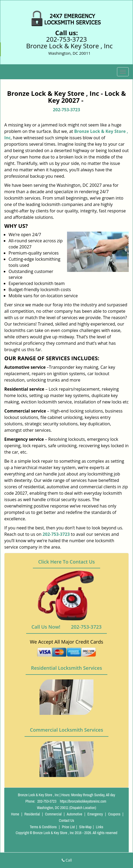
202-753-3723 (67, 39)
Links (99, 827)
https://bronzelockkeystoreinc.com (83, 801)
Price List (69, 827)
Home (15, 814)
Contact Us (67, 821)
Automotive (75, 814)
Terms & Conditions (43, 827)
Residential (32, 814)
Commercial (53, 814)
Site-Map (85, 827)
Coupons (114, 814)
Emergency (95, 814)
